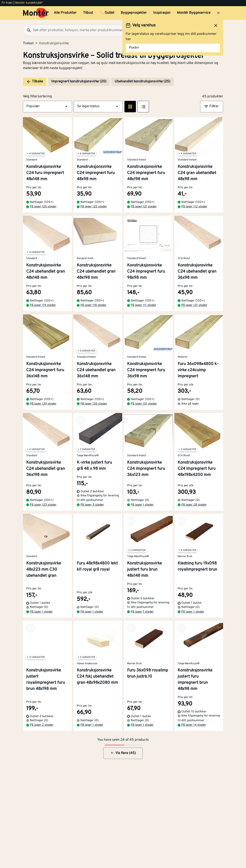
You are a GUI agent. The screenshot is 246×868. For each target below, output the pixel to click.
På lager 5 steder (92, 505)
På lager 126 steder (94, 404)
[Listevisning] (143, 107)
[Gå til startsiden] (36, 13)
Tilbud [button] (88, 13)
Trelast (28, 43)
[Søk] (27, 30)
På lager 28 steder (194, 505)
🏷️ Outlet (107, 13)
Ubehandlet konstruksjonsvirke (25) (142, 82)
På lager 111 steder (143, 305)
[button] (47, 107)
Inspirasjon (162, 13)
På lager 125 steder (43, 207)
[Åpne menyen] (218, 13)
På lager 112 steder (194, 207)
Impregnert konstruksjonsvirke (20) (79, 82)
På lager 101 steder (144, 404)
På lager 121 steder (144, 207)
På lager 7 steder (142, 612)
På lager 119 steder (43, 305)
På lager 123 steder (43, 505)
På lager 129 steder (43, 404)
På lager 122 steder (94, 207)
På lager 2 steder (42, 725)
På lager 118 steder (93, 305)
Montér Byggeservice (194, 13)
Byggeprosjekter (134, 13)
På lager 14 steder (194, 725)
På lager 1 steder (142, 505)
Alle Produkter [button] (65, 13)
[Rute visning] (130, 107)
